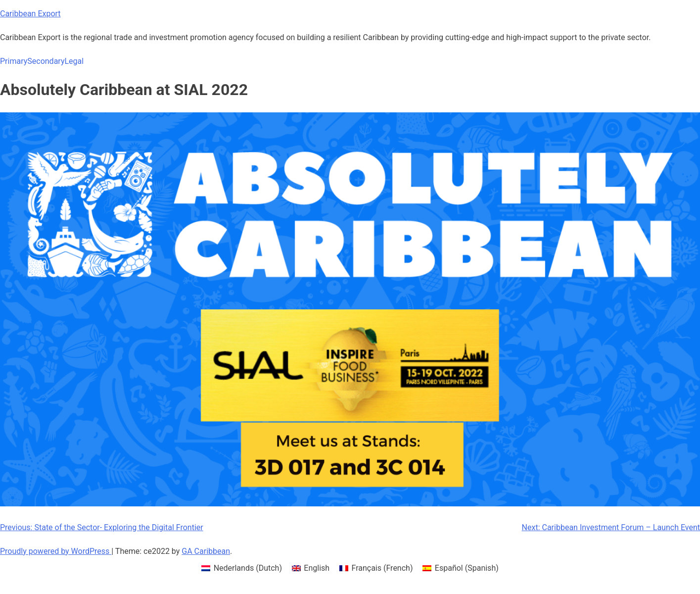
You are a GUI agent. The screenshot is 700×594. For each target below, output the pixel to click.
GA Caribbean (206, 551)
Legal (74, 61)
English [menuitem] (317, 568)
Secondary (46, 61)
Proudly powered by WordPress (56, 551)
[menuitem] (242, 568)
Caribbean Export (30, 14)
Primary (14, 61)
